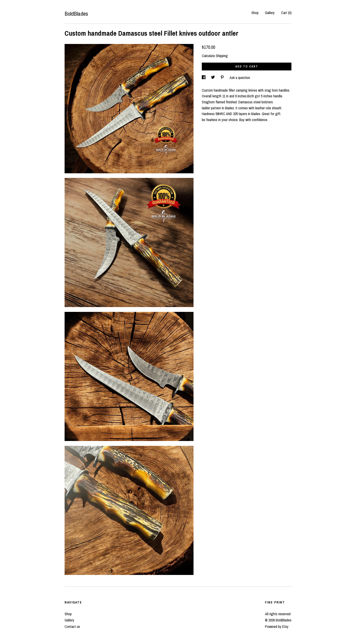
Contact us (72, 627)
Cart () (286, 13)
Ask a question (240, 78)
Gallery (270, 13)
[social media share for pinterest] (223, 78)
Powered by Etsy (277, 627)
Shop (255, 13)
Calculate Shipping (215, 56)
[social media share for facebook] (204, 78)
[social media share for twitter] (213, 78)
